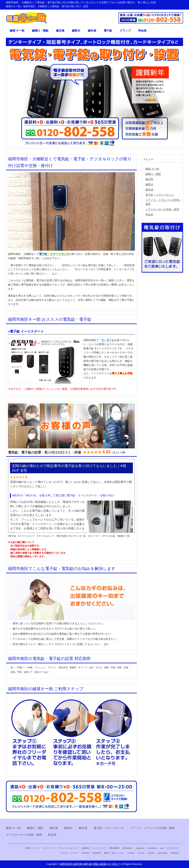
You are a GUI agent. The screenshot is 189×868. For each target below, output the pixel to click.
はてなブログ (173, 848)
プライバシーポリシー (68, 848)
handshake (163, 853)
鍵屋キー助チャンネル (114, 853)
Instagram (140, 848)
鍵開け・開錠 (40, 31)
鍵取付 (76, 31)
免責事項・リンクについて (94, 848)
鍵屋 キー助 (17, 31)
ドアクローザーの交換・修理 (162, 209)
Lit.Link (141, 853)
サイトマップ (49, 848)
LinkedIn (86, 853)
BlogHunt (175, 853)
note (162, 848)
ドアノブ (125, 31)
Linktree (131, 853)
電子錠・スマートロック (54, 254)
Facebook (152, 848)
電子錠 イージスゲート (27, 331)
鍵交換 (60, 31)
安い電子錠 (108, 340)
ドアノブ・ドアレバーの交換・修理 (164, 202)
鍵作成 (92, 31)
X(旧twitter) (127, 848)
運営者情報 (114, 848)
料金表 (142, 31)
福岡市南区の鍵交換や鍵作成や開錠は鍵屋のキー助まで (90, 864)
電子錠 (108, 31)
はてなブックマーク (69, 853)
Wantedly (97, 853)
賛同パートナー (33, 848)
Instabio (151, 853)
